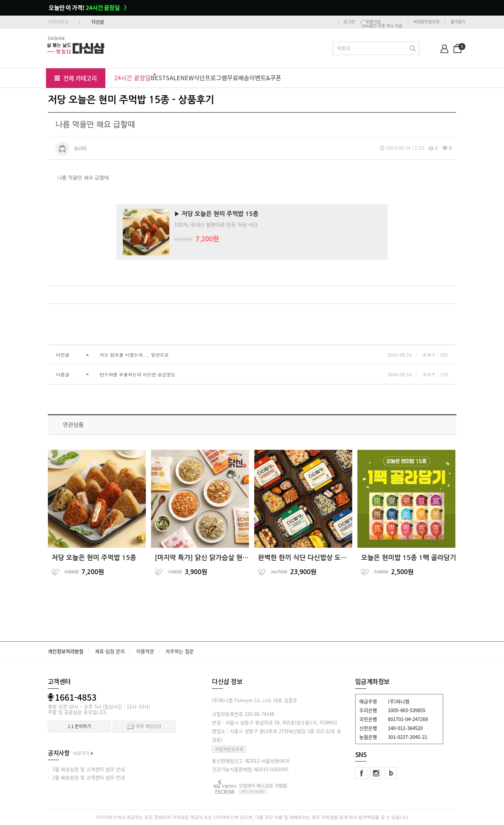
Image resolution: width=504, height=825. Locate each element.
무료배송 (238, 78)
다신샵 (98, 22)
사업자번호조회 (229, 749)
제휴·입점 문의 (110, 651)
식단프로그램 (210, 78)
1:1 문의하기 (79, 726)
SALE (173, 78)
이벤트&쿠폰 (265, 78)
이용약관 (145, 651)
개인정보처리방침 (66, 651)
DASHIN (56, 38)
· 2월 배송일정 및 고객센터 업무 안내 (86, 777)
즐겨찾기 (458, 22)
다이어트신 (58, 22)
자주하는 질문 (180, 651)
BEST (158, 78)
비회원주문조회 (426, 22)
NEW (187, 78)
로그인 (349, 22)
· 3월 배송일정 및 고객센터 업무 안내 (86, 769)
